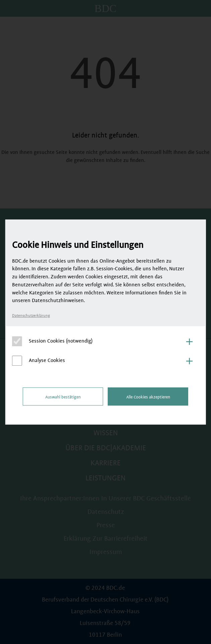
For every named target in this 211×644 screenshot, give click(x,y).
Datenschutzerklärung (31, 316)
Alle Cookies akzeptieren (148, 397)
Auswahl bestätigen (63, 397)
